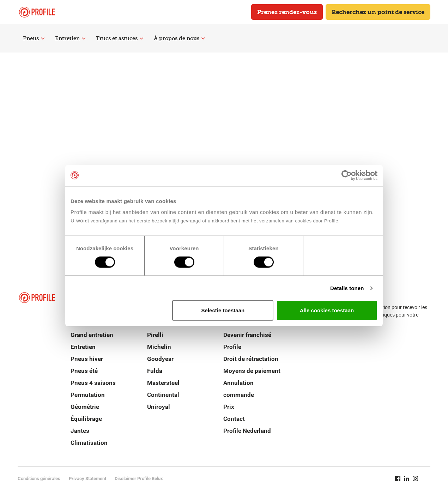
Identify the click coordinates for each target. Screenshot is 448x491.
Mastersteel (163, 383)
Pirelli (155, 335)
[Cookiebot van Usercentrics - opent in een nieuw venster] (347, 175)
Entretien (70, 38)
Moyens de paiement (252, 371)
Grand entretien (92, 335)
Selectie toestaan (223, 310)
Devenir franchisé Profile (247, 341)
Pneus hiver (87, 359)
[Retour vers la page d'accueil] (37, 12)
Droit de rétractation (251, 359)
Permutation (88, 395)
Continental (163, 395)
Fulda (155, 371)
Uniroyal (159, 407)
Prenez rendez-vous (287, 12)
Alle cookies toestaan (327, 310)
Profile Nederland (247, 431)
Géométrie (85, 407)
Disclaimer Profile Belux (139, 478)
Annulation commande (239, 389)
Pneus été (84, 371)
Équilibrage (86, 419)
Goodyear (160, 359)
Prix (229, 407)
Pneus (34, 38)
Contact (234, 419)
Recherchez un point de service (378, 12)
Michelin (159, 347)
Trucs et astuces (120, 38)
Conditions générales (39, 478)
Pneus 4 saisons (93, 383)
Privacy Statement (87, 478)
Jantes (80, 431)
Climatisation (89, 443)
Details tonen (347, 288)
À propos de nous (179, 38)
